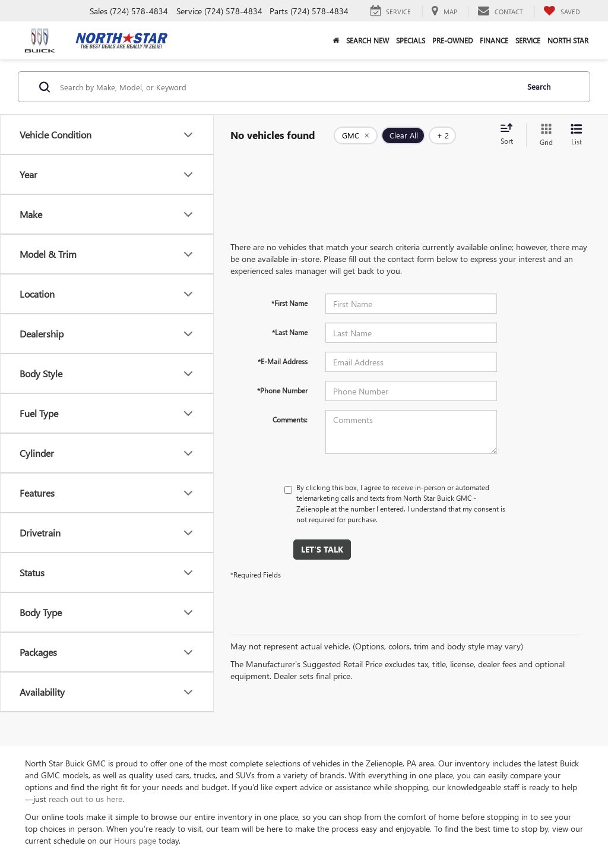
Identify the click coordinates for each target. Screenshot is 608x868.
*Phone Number (282, 390)
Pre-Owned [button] (452, 40)
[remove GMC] (356, 135)
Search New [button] (368, 40)
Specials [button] (411, 40)
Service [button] (528, 40)
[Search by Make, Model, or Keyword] (287, 87)
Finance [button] (494, 40)
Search (539, 86)
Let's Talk (322, 549)
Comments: (290, 419)
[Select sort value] (510, 135)
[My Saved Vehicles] (562, 11)
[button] (336, 40)
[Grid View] (544, 135)
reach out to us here (85, 799)
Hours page (135, 840)
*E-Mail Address (283, 361)
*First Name (289, 303)
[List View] (577, 135)
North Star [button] (568, 40)
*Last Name (290, 332)
